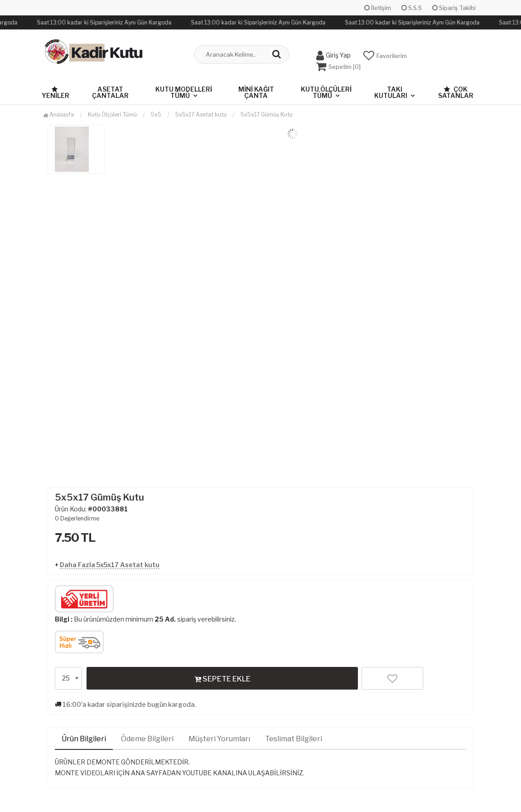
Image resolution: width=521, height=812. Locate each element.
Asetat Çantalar (110, 92)
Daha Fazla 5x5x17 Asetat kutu (110, 565)
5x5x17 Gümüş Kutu (267, 114)
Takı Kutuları (391, 92)
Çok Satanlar (456, 92)
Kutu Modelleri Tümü (184, 92)
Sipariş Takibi (454, 8)
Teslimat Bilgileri (294, 739)
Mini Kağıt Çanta (256, 92)
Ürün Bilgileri (84, 739)
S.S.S (412, 8)
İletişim (378, 8)
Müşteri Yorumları (219, 739)
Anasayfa (58, 114)
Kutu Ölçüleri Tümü (326, 92)
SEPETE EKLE (222, 679)
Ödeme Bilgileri (147, 739)
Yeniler (55, 93)
